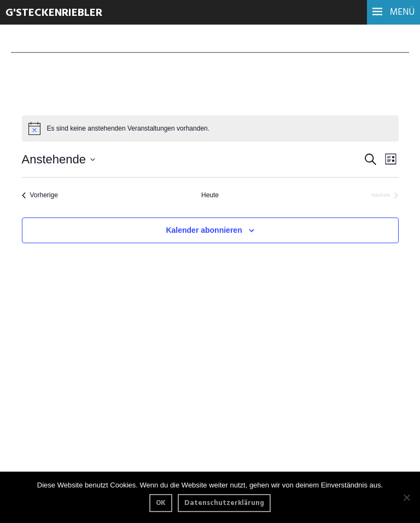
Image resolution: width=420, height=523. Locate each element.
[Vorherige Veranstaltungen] (40, 195)
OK (161, 503)
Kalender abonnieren (204, 230)
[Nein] (406, 497)
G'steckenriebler (54, 13)
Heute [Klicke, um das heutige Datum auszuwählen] (210, 195)
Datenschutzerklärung (224, 503)
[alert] (210, 128)
